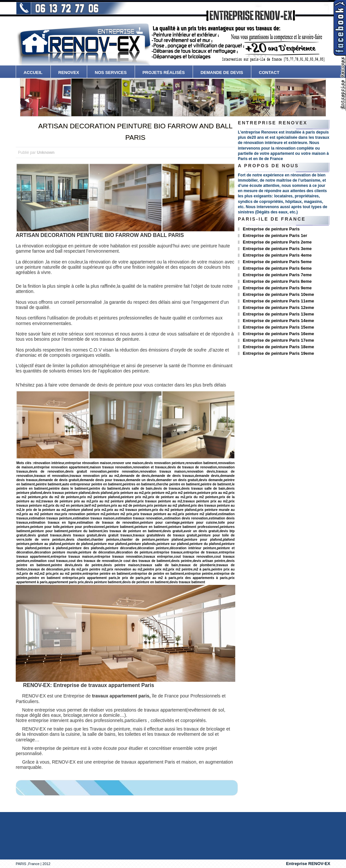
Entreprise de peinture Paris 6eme (277, 268)
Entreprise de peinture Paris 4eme (277, 255)
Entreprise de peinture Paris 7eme (277, 275)
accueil (33, 72)
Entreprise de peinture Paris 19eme (278, 353)
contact (269, 72)
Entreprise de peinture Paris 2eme (277, 242)
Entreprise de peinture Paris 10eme (278, 294)
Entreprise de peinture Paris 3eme (277, 249)
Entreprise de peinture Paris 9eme (277, 288)
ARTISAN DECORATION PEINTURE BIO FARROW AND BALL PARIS (135, 132)
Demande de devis (222, 72)
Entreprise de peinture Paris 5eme (277, 262)
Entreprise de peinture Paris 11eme (278, 301)
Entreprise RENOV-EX (308, 864)
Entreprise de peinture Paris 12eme (278, 307)
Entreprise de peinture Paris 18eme (278, 347)
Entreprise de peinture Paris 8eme (277, 281)
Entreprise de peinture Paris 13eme (278, 314)
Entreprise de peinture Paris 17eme (278, 340)
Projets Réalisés (164, 72)
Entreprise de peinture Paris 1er (275, 235)
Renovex (69, 72)
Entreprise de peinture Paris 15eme (278, 327)
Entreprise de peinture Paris (271, 229)
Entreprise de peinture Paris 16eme (278, 334)
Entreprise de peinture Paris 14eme (278, 321)
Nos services (111, 72)
